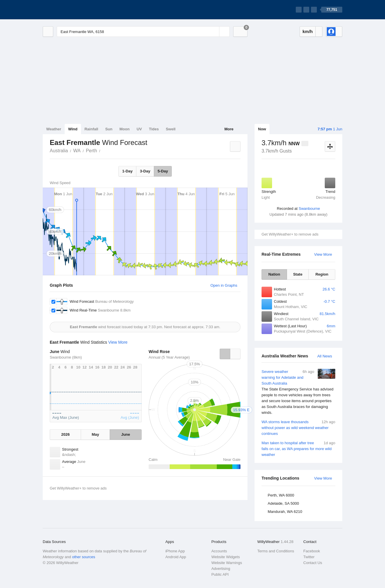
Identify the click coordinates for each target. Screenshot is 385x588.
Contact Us (313, 563)
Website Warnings (227, 563)
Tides (154, 129)
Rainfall (91, 129)
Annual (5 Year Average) (169, 357)
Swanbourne (309, 209)
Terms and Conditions (276, 551)
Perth (91, 151)
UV (139, 129)
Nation (274, 274)
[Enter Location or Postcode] (143, 32)
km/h (308, 31)
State (298, 274)
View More (323, 254)
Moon (124, 129)
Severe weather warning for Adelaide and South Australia (298, 392)
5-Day (163, 171)
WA (77, 151)
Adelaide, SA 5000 (283, 503)
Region (322, 274)
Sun (109, 129)
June (126, 434)
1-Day (127, 171)
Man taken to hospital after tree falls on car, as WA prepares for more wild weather (298, 448)
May (95, 434)
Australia (59, 151)
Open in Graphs (224, 285)
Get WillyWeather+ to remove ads (290, 234)
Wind (73, 129)
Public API (220, 574)
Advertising (221, 569)
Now (262, 129)
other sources (84, 557)
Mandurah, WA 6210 (285, 512)
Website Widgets (225, 557)
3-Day (145, 171)
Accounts (219, 551)
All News (325, 356)
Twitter (309, 557)
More (229, 129)
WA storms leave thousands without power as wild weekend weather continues (298, 427)
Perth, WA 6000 (281, 495)
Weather (54, 129)
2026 (65, 434)
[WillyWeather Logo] (70, 10)
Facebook (312, 551)
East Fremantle (104, 150)
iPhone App (175, 551)
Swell (171, 129)
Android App (176, 557)
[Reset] (214, 32)
